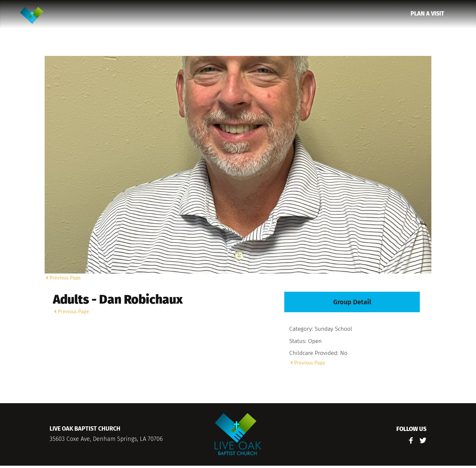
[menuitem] (427, 14)
